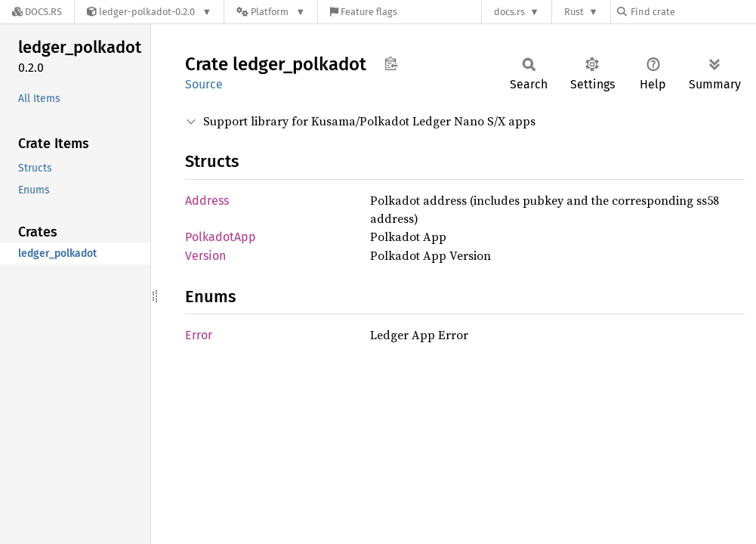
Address (207, 201)
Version (205, 256)
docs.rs (509, 12)
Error (199, 335)
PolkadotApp (221, 237)
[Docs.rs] (37, 12)
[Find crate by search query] (693, 12)
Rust (574, 12)
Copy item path (391, 63)
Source (204, 84)
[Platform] (271, 12)
